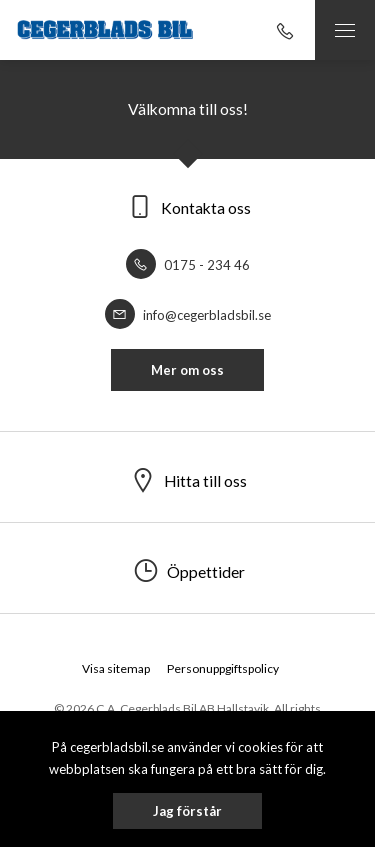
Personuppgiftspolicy (223, 668)
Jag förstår (187, 811)
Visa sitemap (116, 668)
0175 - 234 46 (188, 265)
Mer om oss (187, 370)
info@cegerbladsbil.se (188, 315)
